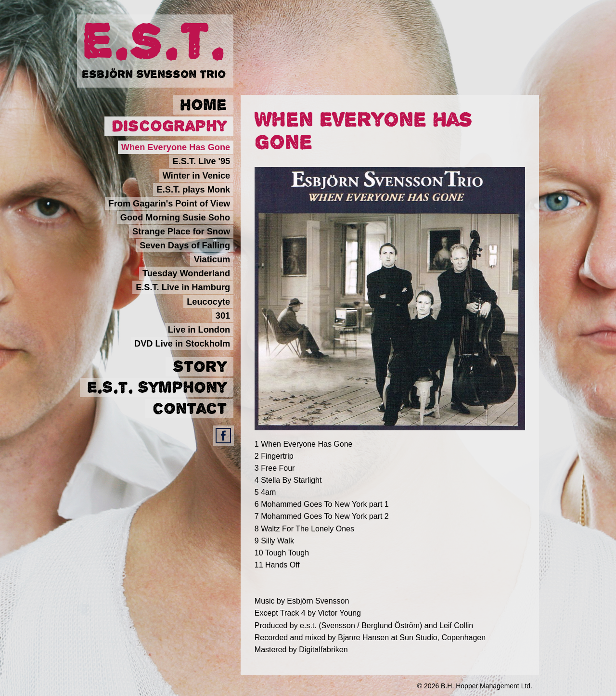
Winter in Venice (196, 175)
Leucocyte (208, 301)
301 (223, 315)
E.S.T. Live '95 (202, 161)
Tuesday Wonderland (186, 273)
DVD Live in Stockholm (182, 343)
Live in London (199, 329)
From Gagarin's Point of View (170, 203)
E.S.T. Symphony (157, 387)
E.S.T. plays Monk (194, 189)
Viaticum (212, 259)
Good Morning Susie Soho (175, 217)
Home (203, 105)
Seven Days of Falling (185, 245)
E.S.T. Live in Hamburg (183, 287)
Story (200, 367)
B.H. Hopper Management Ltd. (487, 686)
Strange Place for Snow (181, 232)
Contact (190, 409)
